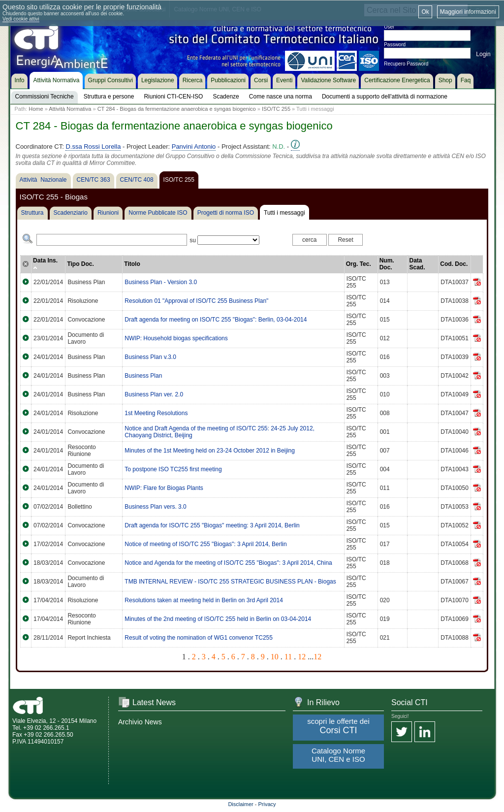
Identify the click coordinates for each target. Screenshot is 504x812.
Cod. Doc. (454, 264)
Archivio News (140, 722)
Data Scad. (417, 264)
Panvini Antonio (194, 146)
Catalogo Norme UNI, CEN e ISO (338, 755)
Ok (425, 12)
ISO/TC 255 (276, 109)
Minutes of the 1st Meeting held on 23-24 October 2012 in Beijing (210, 451)
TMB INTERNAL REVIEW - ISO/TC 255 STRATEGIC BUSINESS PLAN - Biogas (230, 582)
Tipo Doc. (80, 264)
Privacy (267, 804)
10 (275, 657)
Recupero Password (406, 64)
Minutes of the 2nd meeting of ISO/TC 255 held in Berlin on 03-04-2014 (218, 619)
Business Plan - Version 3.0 (161, 282)
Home (36, 109)
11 (288, 657)
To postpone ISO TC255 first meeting (173, 469)
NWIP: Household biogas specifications (176, 338)
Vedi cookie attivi (21, 19)
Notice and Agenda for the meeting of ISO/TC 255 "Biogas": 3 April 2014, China (228, 563)
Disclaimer (240, 804)
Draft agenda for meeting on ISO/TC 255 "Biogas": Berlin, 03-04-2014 (216, 320)
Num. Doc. (387, 264)
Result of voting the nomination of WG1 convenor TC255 (199, 638)
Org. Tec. (359, 264)
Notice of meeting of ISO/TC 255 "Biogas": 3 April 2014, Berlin (205, 544)
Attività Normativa (70, 109)
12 (302, 657)
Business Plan (143, 376)
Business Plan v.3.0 (150, 357)
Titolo (132, 264)
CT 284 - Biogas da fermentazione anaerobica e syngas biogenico (177, 109)
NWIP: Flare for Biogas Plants (164, 488)
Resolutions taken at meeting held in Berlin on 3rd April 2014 (204, 600)
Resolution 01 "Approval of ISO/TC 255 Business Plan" (196, 301)
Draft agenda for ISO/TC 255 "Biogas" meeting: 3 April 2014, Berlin (212, 525)
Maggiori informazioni (468, 12)
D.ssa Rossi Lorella (93, 146)
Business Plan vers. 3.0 (155, 507)
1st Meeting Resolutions (156, 413)
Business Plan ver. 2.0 (154, 394)
